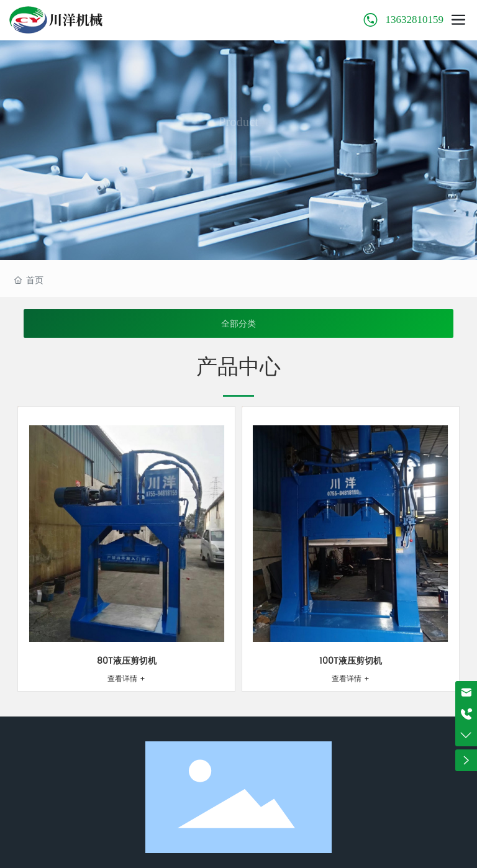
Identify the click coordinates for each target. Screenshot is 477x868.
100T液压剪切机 (351, 661)
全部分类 (238, 323)
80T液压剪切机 (127, 661)
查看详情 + (126, 679)
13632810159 (415, 20)
